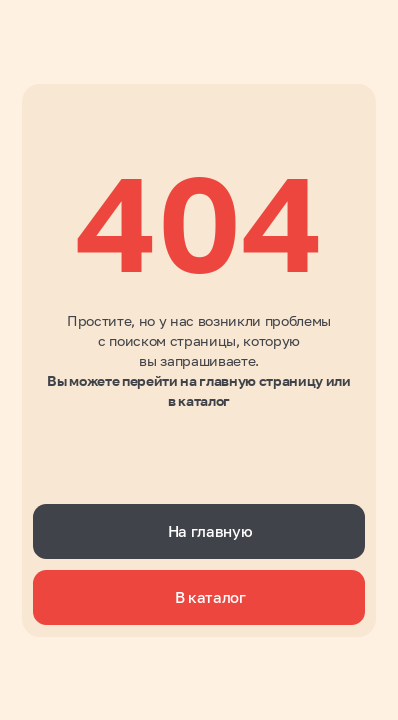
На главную (210, 531)
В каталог (210, 597)
